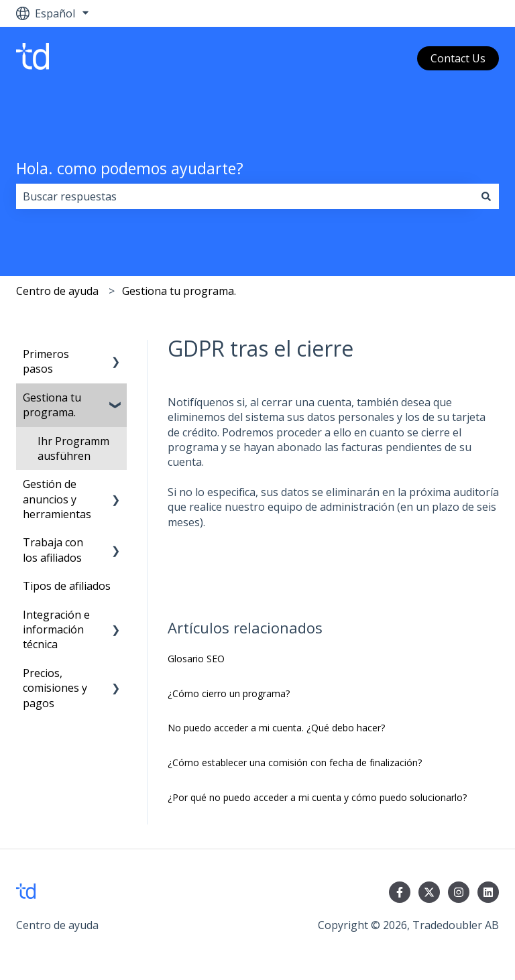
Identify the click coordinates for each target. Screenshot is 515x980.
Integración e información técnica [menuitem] (56, 630)
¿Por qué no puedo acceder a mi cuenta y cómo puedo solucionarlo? (317, 797)
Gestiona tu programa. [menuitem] (52, 405)
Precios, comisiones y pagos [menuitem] (55, 688)
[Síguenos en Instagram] (459, 892)
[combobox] (245, 196)
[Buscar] (486, 196)
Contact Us (458, 58)
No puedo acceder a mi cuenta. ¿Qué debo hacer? (276, 728)
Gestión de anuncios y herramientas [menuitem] (57, 499)
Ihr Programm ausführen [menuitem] (73, 448)
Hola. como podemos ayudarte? (130, 168)
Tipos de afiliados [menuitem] (67, 586)
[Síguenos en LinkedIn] (488, 892)
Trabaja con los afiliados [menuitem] (53, 550)
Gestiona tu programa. (179, 291)
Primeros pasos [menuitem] (46, 361)
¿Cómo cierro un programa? (229, 693)
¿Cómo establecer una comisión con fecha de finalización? (295, 762)
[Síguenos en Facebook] (400, 892)
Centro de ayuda (57, 291)
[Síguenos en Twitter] (429, 892)
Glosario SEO (196, 659)
